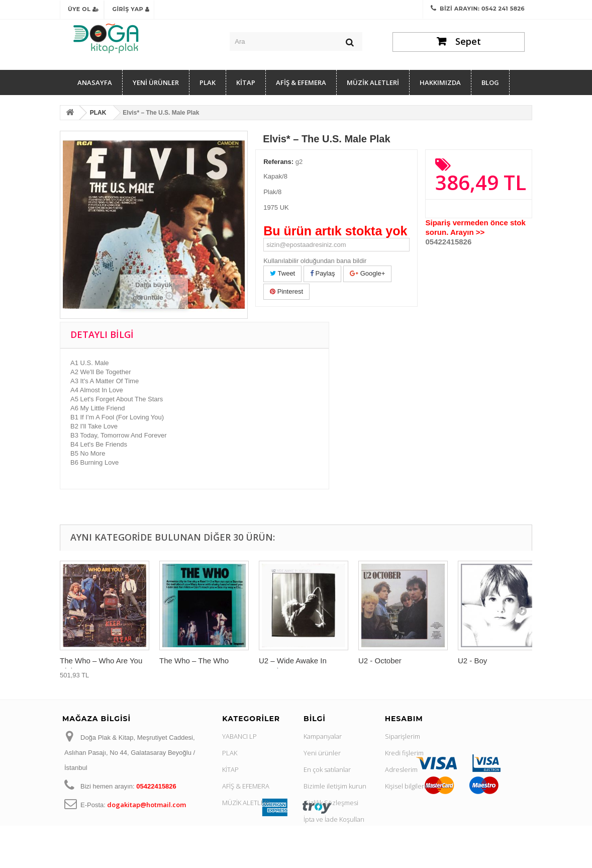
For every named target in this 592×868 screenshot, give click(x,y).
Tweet (282, 273)
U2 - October (380, 661)
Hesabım (404, 719)
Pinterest (286, 291)
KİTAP (246, 82)
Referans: (278, 162)
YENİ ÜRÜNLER (156, 82)
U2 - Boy (472, 661)
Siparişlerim (403, 736)
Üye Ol (83, 9)
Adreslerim (401, 769)
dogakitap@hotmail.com (146, 805)
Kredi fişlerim (404, 753)
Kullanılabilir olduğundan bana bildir (315, 261)
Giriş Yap (131, 9)
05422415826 (448, 242)
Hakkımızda (440, 82)
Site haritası (321, 852)
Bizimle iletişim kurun (335, 786)
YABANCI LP (239, 736)
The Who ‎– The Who (194, 661)
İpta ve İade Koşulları (334, 819)
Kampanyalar (323, 736)
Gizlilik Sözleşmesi (331, 803)
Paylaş (323, 273)
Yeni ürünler (322, 753)
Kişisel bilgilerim (408, 786)
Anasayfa (95, 82)
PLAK (208, 82)
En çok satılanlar (327, 769)
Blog (490, 82)
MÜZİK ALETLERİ (373, 82)
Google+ (367, 273)
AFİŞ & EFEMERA (301, 82)
